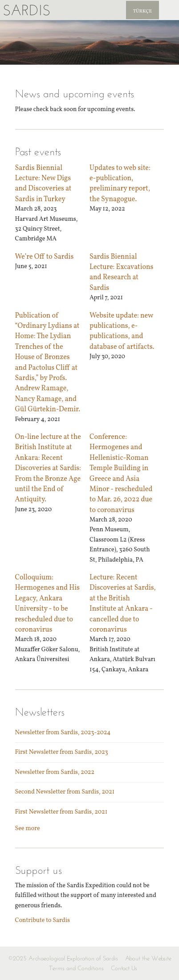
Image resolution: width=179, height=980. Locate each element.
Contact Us (124, 968)
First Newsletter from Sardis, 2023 (62, 752)
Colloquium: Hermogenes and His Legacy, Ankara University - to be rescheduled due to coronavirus (47, 604)
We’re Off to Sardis (45, 257)
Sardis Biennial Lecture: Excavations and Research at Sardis (121, 273)
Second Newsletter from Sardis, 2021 (65, 792)
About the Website (148, 958)
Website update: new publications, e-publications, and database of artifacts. (122, 331)
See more (28, 829)
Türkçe (142, 11)
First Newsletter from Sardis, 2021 (61, 812)
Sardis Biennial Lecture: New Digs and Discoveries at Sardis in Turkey (43, 184)
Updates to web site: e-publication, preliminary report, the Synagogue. (120, 184)
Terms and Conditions (76, 968)
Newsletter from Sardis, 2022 (55, 772)
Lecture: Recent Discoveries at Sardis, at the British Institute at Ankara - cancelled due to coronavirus (123, 604)
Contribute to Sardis (43, 920)
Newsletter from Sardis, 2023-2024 (63, 733)
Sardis (26, 10)
